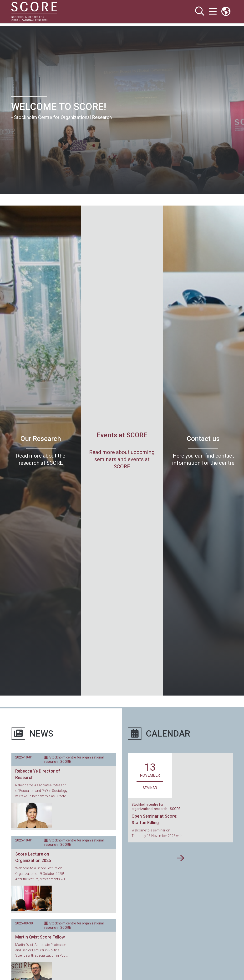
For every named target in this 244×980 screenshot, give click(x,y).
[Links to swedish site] (226, 11)
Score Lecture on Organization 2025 (33, 828)
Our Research (41, 439)
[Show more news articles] (64, 922)
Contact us (203, 439)
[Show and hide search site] (200, 11)
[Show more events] (180, 815)
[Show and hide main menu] (213, 11)
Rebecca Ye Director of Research (38, 774)
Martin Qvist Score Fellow (40, 879)
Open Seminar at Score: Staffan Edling (198, 774)
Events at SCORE (122, 435)
